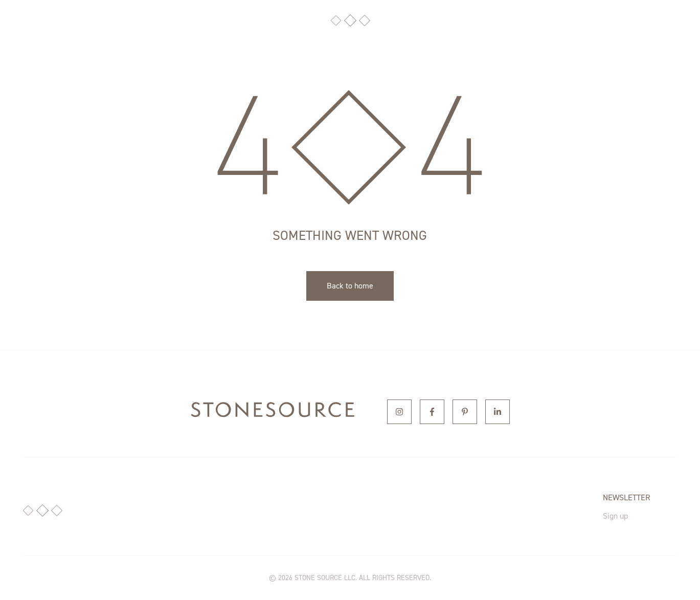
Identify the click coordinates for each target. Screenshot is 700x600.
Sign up (615, 516)
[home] (273, 412)
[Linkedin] (498, 412)
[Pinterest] (465, 412)
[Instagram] (399, 412)
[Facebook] (432, 412)
